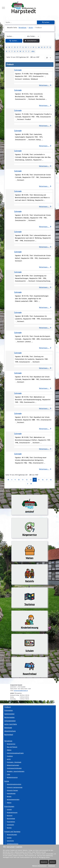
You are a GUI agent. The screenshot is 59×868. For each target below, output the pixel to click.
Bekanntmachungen (13, 765)
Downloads (8, 728)
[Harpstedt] (29, 8)
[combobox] (21, 22)
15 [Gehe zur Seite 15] (39, 480)
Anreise (9, 838)
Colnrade (18, 70)
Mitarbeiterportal (12, 777)
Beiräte (9, 796)
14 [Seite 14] (35, 480)
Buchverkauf (9, 735)
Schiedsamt (10, 825)
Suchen (46, 22)
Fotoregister (9, 710)
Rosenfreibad (11, 819)
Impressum (52, 866)
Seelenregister (9, 714)
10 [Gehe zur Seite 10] (19, 480)
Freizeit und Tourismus (12, 832)
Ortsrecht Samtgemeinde (15, 787)
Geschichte (10, 841)
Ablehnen (52, 862)
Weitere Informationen (39, 866)
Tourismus (29, 604)
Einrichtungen (9, 807)
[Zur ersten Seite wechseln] (8, 480)
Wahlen (9, 750)
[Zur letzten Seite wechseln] (31, 484)
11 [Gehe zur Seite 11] (23, 480)
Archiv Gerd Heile (11, 724)
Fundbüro (10, 756)
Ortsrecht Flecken (12, 790)
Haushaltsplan (11, 793)
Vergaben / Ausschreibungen (16, 771)
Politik (7, 781)
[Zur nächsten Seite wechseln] (28, 484)
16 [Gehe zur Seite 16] (43, 480)
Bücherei (10, 816)
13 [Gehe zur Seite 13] (31, 480)
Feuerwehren (11, 822)
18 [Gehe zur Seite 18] (51, 480)
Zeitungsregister (10, 721)
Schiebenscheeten (13, 844)
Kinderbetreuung (12, 813)
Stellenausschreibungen (14, 768)
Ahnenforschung (10, 731)
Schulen (9, 809)
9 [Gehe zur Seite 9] (15, 480)
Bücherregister (9, 717)
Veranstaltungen (12, 835)
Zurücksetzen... (31, 41)
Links (8, 774)
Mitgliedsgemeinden (13, 800)
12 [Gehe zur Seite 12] (27, 480)
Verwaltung (8, 741)
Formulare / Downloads (14, 762)
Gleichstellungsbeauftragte (15, 753)
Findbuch (8, 707)
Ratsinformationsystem (14, 784)
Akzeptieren (44, 862)
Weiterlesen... (45, 85)
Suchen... (14, 41)
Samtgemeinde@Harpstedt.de (21, 691)
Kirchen (9, 828)
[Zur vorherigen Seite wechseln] (12, 480)
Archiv (9, 759)
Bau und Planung (12, 747)
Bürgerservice (11, 744)
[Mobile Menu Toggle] (3, 8)
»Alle (33, 51)
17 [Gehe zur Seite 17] (47, 480)
